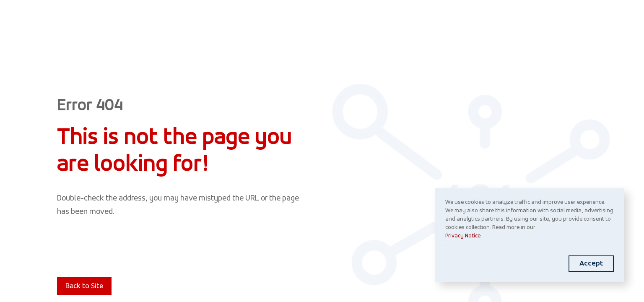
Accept (591, 264)
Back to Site (84, 286)
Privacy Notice (463, 236)
